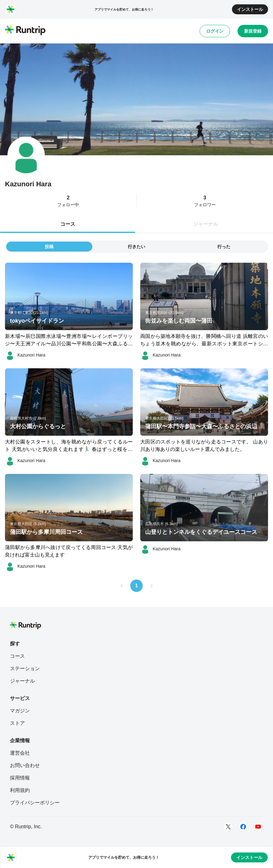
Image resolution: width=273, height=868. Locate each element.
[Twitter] (228, 827)
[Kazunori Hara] (25, 355)
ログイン (215, 31)
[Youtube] (258, 827)
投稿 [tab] (49, 247)
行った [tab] (224, 247)
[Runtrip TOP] (25, 31)
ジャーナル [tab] (206, 224)
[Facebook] (243, 827)
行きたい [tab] (136, 247)
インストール (250, 9)
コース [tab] (68, 224)
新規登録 (253, 31)
